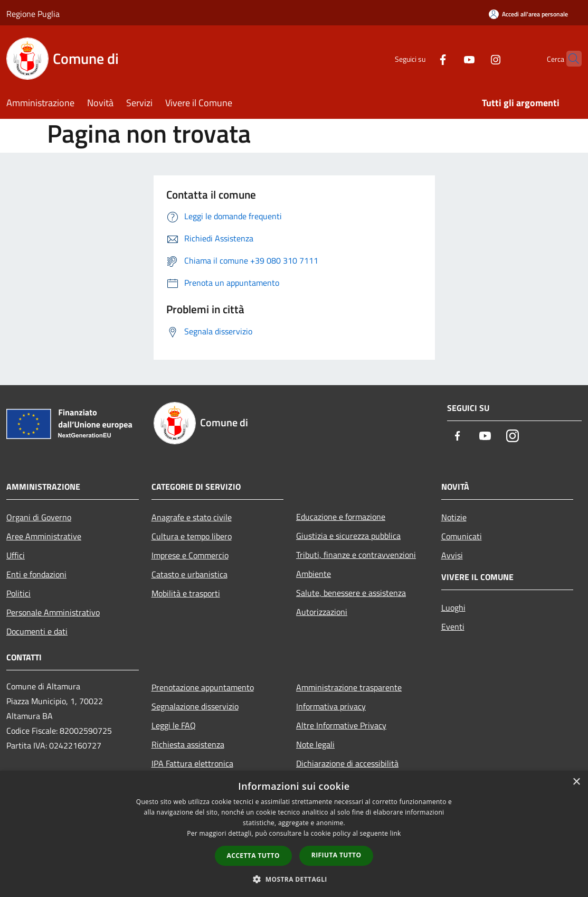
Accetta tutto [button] (253, 856)
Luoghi (453, 608)
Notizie (454, 517)
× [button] (576, 782)
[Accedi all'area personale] (528, 14)
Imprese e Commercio (190, 555)
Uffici (16, 555)
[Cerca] (569, 59)
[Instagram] (475, 58)
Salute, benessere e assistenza (351, 593)
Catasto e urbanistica (189, 574)
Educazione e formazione (341, 517)
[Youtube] (449, 58)
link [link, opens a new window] (396, 833)
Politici (18, 593)
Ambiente (314, 574)
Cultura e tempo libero (192, 536)
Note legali (315, 744)
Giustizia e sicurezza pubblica (348, 536)
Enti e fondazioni (36, 574)
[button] (294, 879)
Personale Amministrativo (53, 612)
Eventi (453, 627)
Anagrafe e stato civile (192, 517)
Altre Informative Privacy (341, 725)
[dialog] (294, 834)
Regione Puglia (33, 14)
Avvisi (452, 555)
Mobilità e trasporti (186, 593)
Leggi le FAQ (174, 725)
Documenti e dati (37, 631)
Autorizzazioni (322, 612)
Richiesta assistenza (188, 744)
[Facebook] (422, 58)
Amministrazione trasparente (349, 687)
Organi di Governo (39, 517)
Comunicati (462, 536)
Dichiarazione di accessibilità (347, 763)
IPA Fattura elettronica (192, 763)
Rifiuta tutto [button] (336, 855)
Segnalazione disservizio (195, 706)
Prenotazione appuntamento (203, 687)
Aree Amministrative (44, 536)
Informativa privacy (331, 706)
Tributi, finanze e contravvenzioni (356, 555)
